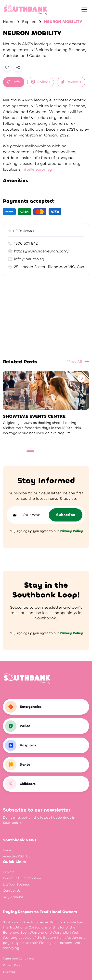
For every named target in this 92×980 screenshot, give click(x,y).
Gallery (41, 82)
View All (78, 362)
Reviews (71, 82)
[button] (84, 10)
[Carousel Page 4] (51, 451)
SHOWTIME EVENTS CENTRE (34, 416)
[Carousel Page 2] (39, 451)
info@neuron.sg (37, 169)
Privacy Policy (13, 965)
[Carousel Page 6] (64, 451)
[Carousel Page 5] (57, 451)
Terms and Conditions (19, 959)
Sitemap (9, 972)
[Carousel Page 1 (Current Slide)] (30, 451)
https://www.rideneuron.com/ (38, 251)
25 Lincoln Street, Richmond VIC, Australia (46, 267)
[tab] (14, 82)
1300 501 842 (23, 243)
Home (9, 22)
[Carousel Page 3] (45, 451)
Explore (29, 22)
